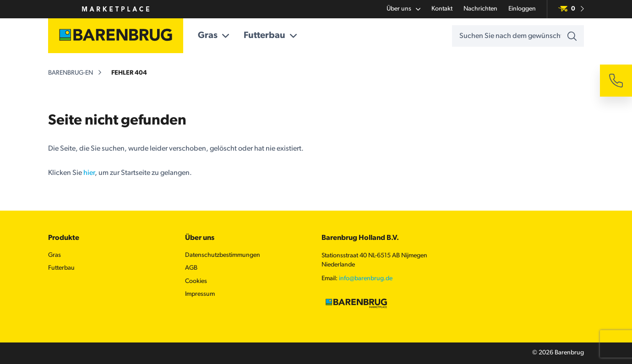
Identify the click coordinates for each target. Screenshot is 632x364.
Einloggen (522, 9)
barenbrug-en (71, 73)
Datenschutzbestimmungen (223, 255)
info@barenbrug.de (366, 279)
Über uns (403, 9)
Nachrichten (480, 9)
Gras (213, 36)
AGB (191, 268)
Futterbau (270, 36)
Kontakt (442, 9)
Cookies (196, 281)
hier (89, 173)
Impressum (200, 294)
